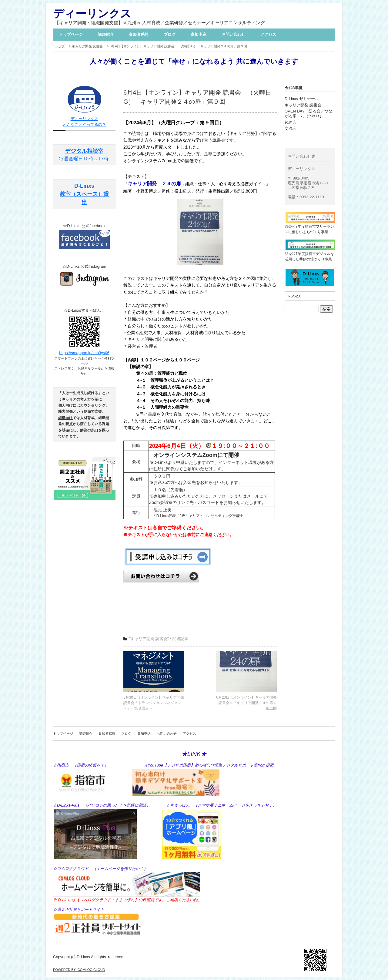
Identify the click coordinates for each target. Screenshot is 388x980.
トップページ (71, 34)
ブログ (170, 34)
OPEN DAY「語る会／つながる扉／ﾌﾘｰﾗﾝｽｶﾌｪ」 (308, 114)
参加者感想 (139, 34)
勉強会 (291, 122)
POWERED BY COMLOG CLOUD (79, 970)
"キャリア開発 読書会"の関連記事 (159, 639)
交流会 (291, 128)
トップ (60, 46)
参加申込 (199, 34)
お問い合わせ (233, 34)
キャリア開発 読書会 (87, 46)
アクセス (268, 34)
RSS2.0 (294, 296)
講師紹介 (106, 34)
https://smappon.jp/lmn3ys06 (84, 353)
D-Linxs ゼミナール (302, 99)
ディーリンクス (92, 13)
